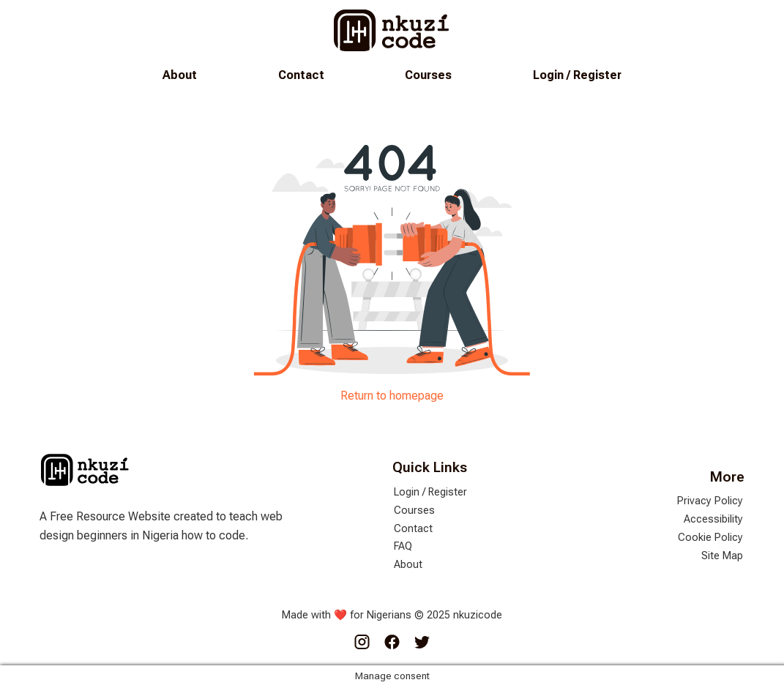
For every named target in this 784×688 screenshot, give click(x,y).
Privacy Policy (710, 501)
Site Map (722, 556)
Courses (428, 75)
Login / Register (577, 75)
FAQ (403, 546)
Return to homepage (392, 396)
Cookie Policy (710, 538)
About (180, 75)
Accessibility (713, 519)
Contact (301, 75)
